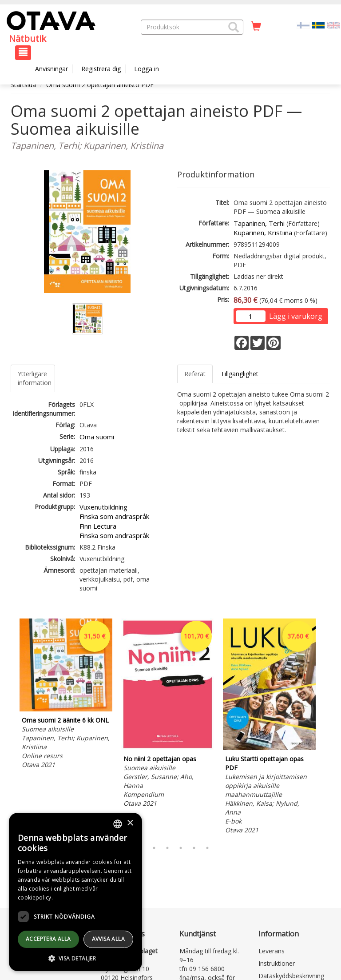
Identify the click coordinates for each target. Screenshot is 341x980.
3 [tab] (154, 848)
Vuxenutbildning (103, 507)
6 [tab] (194, 848)
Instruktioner (277, 963)
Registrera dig (101, 69)
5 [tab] (181, 848)
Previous (8, 728)
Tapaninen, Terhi (259, 223)
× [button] (130, 823)
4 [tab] (167, 848)
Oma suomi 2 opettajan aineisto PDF (100, 85)
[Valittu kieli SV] (318, 25)
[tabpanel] (66, 695)
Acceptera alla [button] (48, 939)
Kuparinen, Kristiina (263, 233)
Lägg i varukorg (296, 316)
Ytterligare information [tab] (35, 378)
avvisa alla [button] (108, 939)
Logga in (147, 69)
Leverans (272, 951)
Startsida (23, 85)
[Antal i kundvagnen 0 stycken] (256, 27)
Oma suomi (97, 437)
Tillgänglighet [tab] (240, 374)
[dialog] (75, 892)
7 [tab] (207, 848)
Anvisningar (52, 69)
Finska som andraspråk (114, 516)
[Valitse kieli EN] (333, 25)
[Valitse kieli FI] (303, 25)
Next (326, 728)
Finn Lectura (98, 526)
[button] (234, 27)
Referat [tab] (195, 374)
